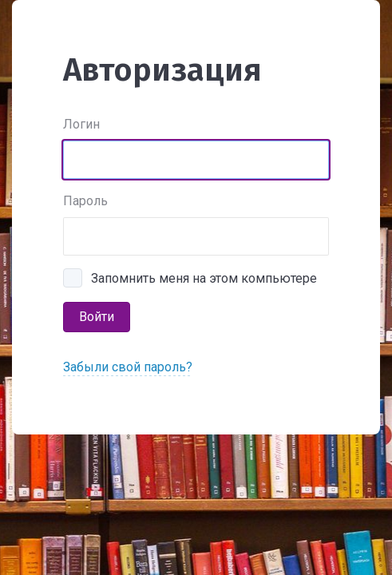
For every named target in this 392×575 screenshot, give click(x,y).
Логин (81, 124)
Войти (97, 317)
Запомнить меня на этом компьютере (204, 278)
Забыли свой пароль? (128, 367)
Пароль (85, 201)
